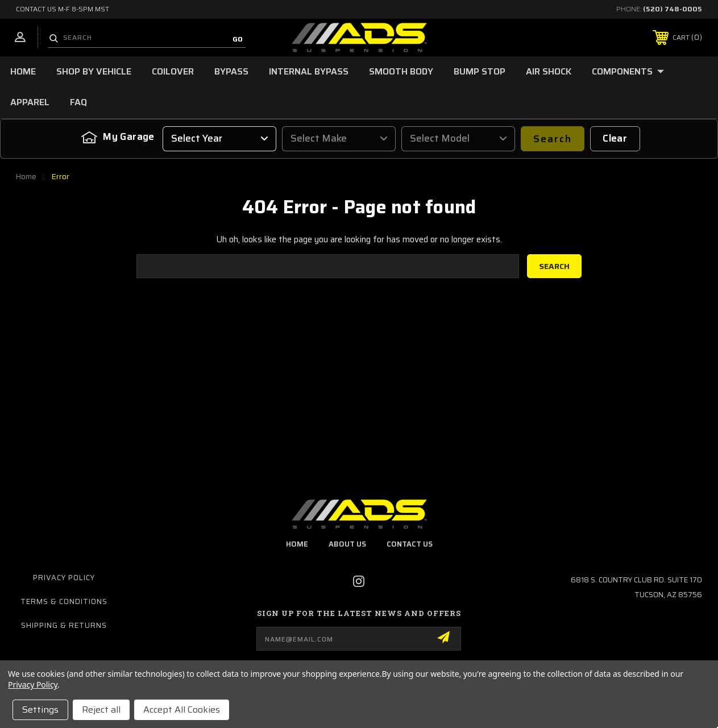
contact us (410, 544)
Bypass (231, 71)
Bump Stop (480, 71)
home (297, 544)
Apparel (30, 102)
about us (347, 544)
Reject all (101, 710)
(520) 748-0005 (673, 9)
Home (23, 71)
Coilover (173, 71)
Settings (40, 710)
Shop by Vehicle (94, 71)
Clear (615, 138)
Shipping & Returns (64, 625)
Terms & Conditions (64, 601)
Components (628, 71)
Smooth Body (401, 71)
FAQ (78, 102)
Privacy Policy (64, 578)
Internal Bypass (309, 71)
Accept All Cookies (182, 710)
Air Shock (549, 71)
